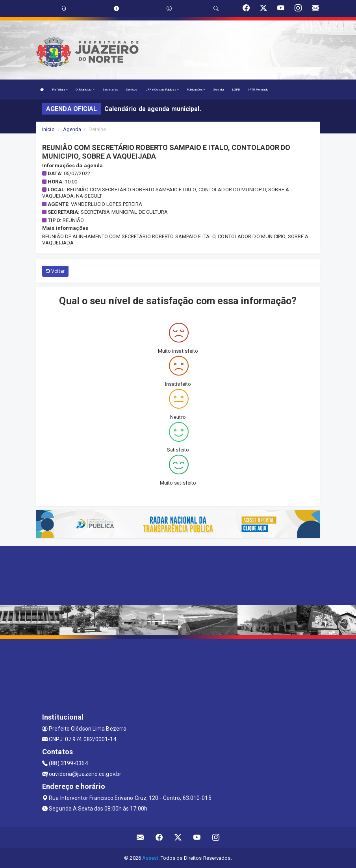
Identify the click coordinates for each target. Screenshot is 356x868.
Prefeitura (60, 90)
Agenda (72, 129)
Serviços (132, 90)
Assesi (150, 858)
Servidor (219, 90)
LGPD (236, 90)
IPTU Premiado (258, 90)
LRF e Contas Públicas (162, 90)
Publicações (196, 90)
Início (48, 129)
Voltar (55, 271)
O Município (85, 90)
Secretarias (110, 90)
